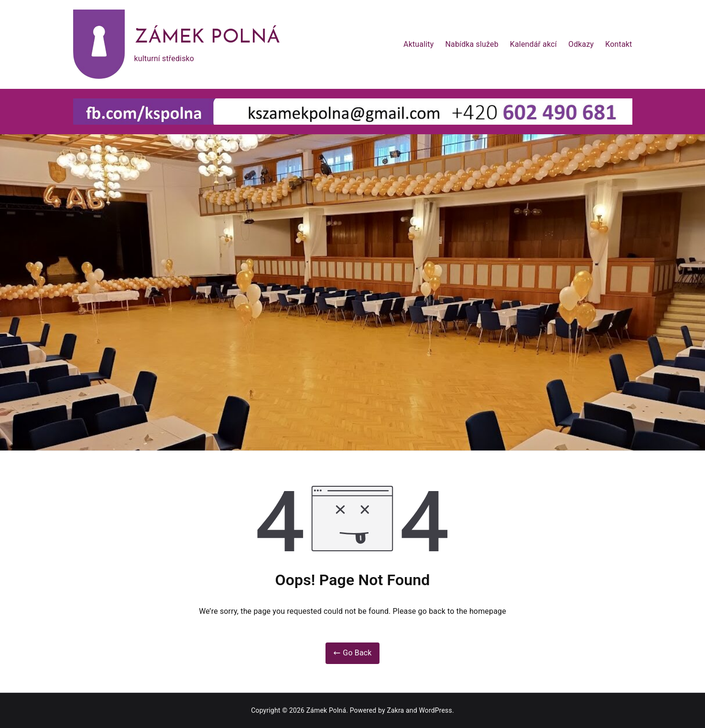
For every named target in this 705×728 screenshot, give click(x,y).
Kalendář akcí (533, 44)
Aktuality (418, 44)
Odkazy (581, 44)
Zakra (395, 710)
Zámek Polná (207, 38)
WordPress (435, 710)
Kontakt (618, 44)
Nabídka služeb (472, 44)
